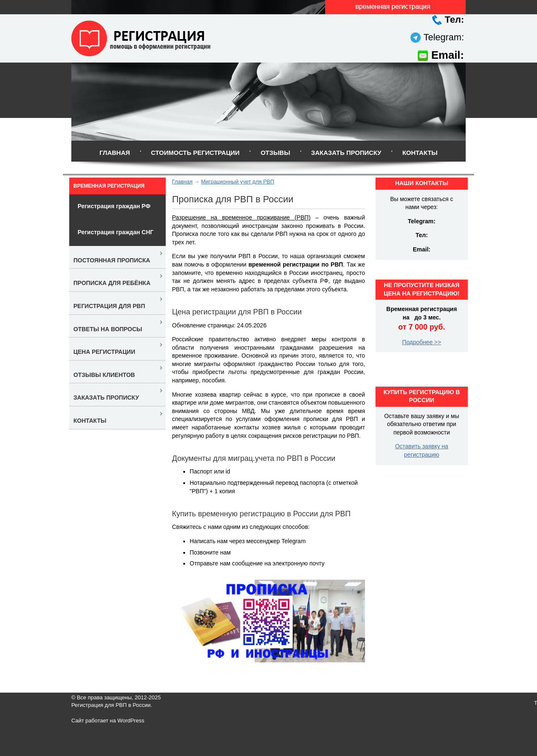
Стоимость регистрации (195, 153)
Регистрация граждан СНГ (116, 232)
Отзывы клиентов (104, 375)
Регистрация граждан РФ (114, 206)
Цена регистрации (104, 352)
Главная (115, 153)
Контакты (420, 153)
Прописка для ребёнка (112, 283)
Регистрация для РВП (109, 306)
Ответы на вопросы (108, 329)
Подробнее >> (422, 342)
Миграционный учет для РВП (237, 182)
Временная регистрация (109, 186)
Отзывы (275, 153)
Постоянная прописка (112, 260)
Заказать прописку (346, 153)
